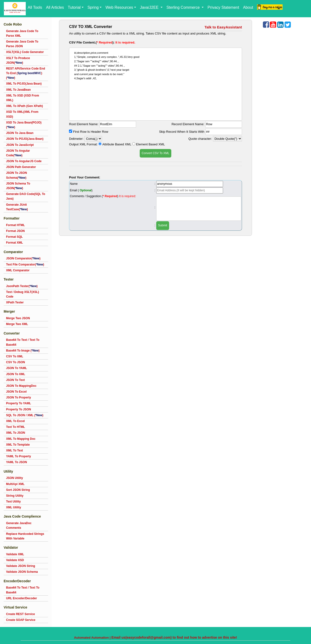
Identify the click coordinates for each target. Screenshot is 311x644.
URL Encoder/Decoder (22, 598)
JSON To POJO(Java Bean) (25, 139)
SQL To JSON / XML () (25, 415)
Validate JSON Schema (22, 572)
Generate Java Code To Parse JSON (22, 44)
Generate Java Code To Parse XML (22, 33)
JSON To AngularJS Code (24, 161)
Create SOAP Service (21, 620)
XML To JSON (16, 433)
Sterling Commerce (184, 7)
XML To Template (18, 445)
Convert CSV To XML (155, 153)
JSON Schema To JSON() (18, 186)
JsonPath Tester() (22, 286)
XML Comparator (18, 270)
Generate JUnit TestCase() (17, 207)
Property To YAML (18, 403)
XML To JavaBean (18, 90)
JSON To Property (18, 397)
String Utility (15, 496)
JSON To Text (15, 380)
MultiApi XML (15, 484)
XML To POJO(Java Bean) (24, 84)
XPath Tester (15, 302)
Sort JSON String (18, 490)
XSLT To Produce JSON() (18, 60)
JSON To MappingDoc (21, 386)
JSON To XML (16, 374)
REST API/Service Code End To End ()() (26, 73)
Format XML (14, 243)
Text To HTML (16, 427)
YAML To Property (18, 456)
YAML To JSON (17, 462)
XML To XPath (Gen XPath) (25, 106)
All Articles (55, 7)
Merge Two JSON (18, 318)
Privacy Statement (223, 7)
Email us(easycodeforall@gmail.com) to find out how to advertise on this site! (174, 637)
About (248, 7)
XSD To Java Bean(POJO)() (24, 125)
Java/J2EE (150, 7)
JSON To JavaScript (20, 145)
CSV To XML (15, 356)
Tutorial (74, 7)
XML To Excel (15, 421)
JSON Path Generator (21, 167)
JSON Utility (14, 478)
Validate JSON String (21, 566)
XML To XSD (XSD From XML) (23, 98)
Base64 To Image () (23, 351)
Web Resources (119, 7)
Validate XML (15, 554)
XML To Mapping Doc (21, 439)
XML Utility (14, 507)
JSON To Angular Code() (18, 153)
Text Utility (13, 502)
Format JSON (15, 231)
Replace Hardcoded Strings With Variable (25, 536)
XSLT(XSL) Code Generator (25, 52)
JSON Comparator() (23, 258)
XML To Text (14, 450)
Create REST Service (21, 614)
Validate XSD (15, 560)
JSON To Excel (16, 392)
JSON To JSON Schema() (17, 175)
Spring (93, 7)
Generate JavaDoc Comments (19, 525)
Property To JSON (18, 409)
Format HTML (15, 225)
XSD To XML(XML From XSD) (22, 114)
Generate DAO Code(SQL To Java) (26, 196)
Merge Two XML (17, 324)
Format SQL (14, 237)
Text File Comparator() (25, 265)
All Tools (35, 7)
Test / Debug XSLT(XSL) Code (23, 294)
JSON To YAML (17, 368)
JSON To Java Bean (20, 133)
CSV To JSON (16, 362)
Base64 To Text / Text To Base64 (23, 342)
